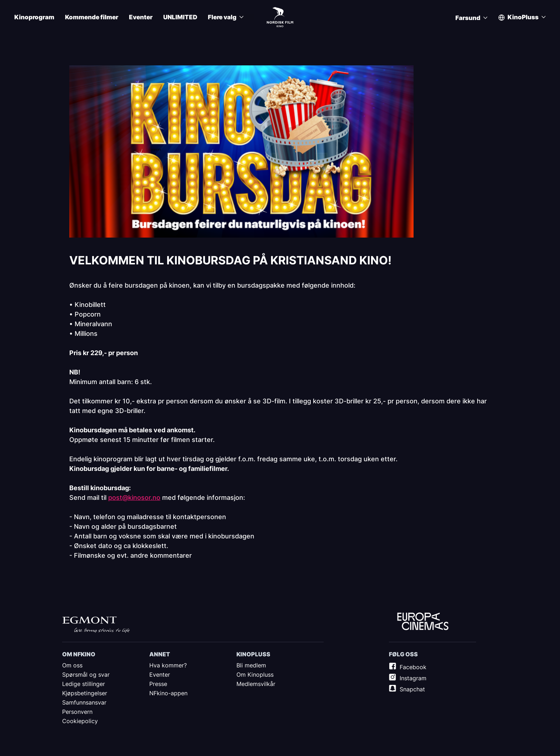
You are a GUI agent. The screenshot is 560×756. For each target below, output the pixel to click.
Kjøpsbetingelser (85, 693)
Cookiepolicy (80, 721)
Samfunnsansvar (84, 702)
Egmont (96, 625)
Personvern (77, 712)
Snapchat (412, 689)
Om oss (72, 665)
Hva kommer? (168, 665)
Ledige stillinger (84, 684)
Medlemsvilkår (256, 684)
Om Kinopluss (255, 675)
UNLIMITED (180, 17)
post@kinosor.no (134, 498)
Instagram (413, 678)
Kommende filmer (92, 17)
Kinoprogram (34, 17)
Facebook (413, 667)
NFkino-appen (168, 693)
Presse (158, 684)
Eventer (141, 17)
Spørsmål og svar (86, 675)
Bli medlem (251, 665)
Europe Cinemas (423, 622)
